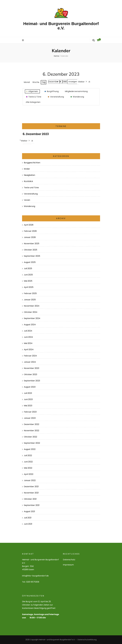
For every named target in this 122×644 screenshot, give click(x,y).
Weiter (83, 82)
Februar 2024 (30, 356)
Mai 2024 (28, 343)
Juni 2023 (28, 399)
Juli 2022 (28, 455)
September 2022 (32, 443)
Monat (27, 82)
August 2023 (30, 387)
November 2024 (32, 306)
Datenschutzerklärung (87, 640)
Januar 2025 (30, 300)
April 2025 (29, 287)
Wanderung (29, 206)
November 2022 (32, 431)
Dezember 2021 (31, 487)
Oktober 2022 (30, 437)
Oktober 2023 (30, 374)
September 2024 (32, 318)
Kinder (27, 169)
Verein (27, 200)
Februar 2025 (30, 293)
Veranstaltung (31, 194)
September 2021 (32, 505)
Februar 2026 (30, 231)
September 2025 (32, 256)
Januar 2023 (30, 418)
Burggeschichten (32, 163)
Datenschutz (69, 560)
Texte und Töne (31, 188)
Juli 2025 (28, 268)
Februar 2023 (30, 412)
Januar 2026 (30, 237)
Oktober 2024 (31, 312)
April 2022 (29, 474)
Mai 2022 (28, 468)
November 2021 (31, 493)
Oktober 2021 (30, 499)
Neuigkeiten (29, 175)
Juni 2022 (28, 462)
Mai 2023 (28, 406)
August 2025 (30, 262)
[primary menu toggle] (23, 40)
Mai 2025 (28, 281)
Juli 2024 (28, 331)
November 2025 (32, 244)
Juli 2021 (28, 518)
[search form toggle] (94, 40)
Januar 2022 (30, 480)
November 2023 (32, 368)
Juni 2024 (28, 337)
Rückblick (28, 181)
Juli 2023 (28, 393)
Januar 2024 (30, 362)
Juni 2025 (28, 275)
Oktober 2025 (31, 250)
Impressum (68, 565)
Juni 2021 (28, 524)
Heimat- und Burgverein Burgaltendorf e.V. (61, 26)
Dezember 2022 (32, 424)
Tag (44, 82)
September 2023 (32, 381)
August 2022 (30, 449)
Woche (36, 82)
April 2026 (29, 225)
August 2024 (30, 325)
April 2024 (29, 350)
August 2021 (29, 511)
